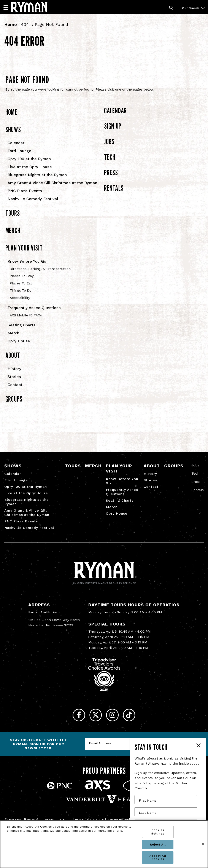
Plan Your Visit (24, 248)
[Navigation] (8, 8)
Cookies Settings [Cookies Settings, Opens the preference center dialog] (158, 832)
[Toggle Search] (171, 8)
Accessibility (20, 298)
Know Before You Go (27, 261)
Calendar (16, 143)
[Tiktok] (135, 717)
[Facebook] (73, 717)
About (13, 355)
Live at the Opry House (30, 167)
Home (11, 24)
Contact (15, 385)
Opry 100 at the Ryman (29, 159)
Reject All (158, 845)
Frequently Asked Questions (34, 308)
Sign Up (113, 126)
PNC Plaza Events (25, 191)
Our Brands (193, 8)
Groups (14, 399)
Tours (13, 213)
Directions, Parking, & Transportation (40, 269)
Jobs (109, 141)
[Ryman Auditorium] (29, 7)
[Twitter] (94, 717)
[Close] (203, 844)
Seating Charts (21, 325)
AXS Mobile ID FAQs (26, 315)
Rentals (114, 188)
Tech (110, 157)
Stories (14, 377)
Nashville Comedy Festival (33, 199)
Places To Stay (22, 276)
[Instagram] (114, 717)
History (14, 369)
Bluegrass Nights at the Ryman (37, 175)
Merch (13, 230)
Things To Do (21, 290)
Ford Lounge (19, 151)
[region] (104, 844)
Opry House (19, 341)
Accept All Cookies (158, 858)
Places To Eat (21, 283)
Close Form (198, 746)
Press (111, 172)
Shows (13, 129)
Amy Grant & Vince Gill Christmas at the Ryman (52, 183)
